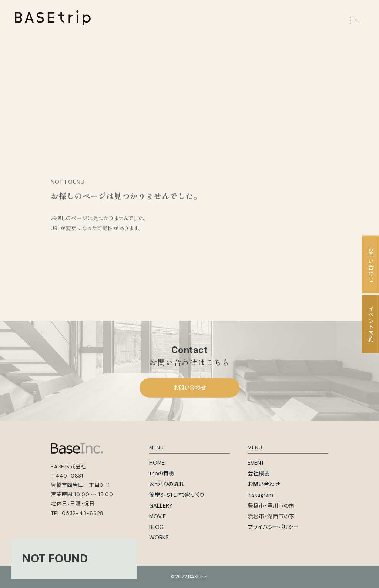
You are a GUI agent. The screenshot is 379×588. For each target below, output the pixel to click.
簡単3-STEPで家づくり (177, 495)
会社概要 (259, 474)
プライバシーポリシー (273, 527)
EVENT (256, 463)
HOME (157, 463)
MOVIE (157, 516)
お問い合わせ (190, 388)
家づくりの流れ (167, 484)
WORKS (159, 538)
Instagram (260, 495)
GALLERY (161, 506)
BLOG (156, 527)
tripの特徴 (162, 474)
